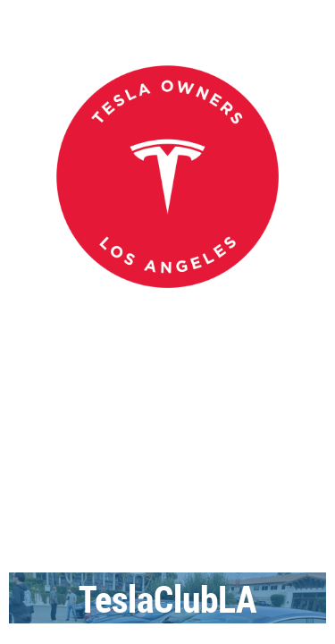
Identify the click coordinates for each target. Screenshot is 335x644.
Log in (308, 383)
